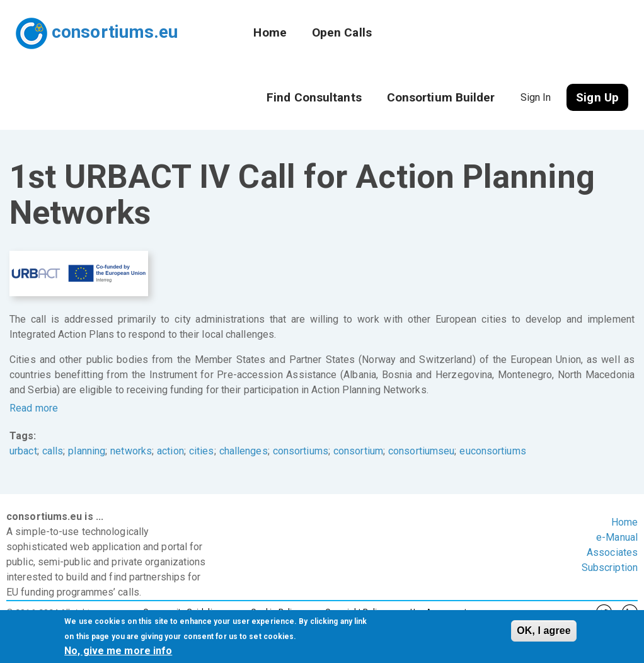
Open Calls (342, 32)
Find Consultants (314, 97)
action (170, 451)
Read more (34, 408)
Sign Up (597, 97)
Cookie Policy (275, 612)
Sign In (536, 97)
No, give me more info (118, 654)
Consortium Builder (441, 97)
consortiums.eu (115, 32)
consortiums (301, 451)
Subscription (610, 568)
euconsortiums (492, 451)
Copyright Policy (355, 612)
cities (202, 451)
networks (131, 451)
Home (270, 32)
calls (53, 451)
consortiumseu (421, 451)
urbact (23, 451)
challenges (244, 451)
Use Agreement (439, 612)
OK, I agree (544, 634)
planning (87, 451)
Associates (612, 552)
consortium (358, 451)
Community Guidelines (184, 612)
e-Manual (617, 537)
